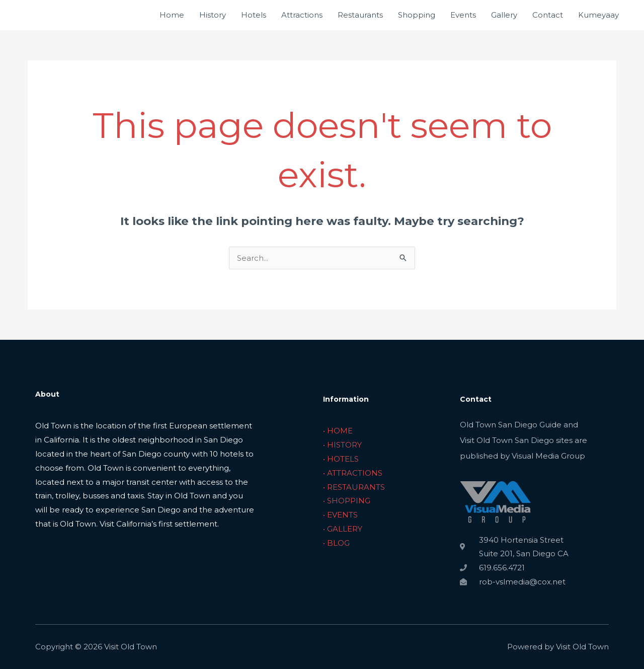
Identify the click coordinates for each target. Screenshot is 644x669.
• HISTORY (342, 445)
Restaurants (360, 15)
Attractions (302, 15)
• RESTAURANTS (354, 487)
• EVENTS (340, 515)
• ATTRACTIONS (353, 473)
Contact (548, 15)
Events (463, 15)
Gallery (504, 15)
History (213, 15)
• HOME (338, 431)
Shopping (417, 15)
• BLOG (336, 543)
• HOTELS (341, 459)
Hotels (254, 15)
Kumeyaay (598, 15)
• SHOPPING (347, 501)
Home (172, 15)
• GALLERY (343, 529)
